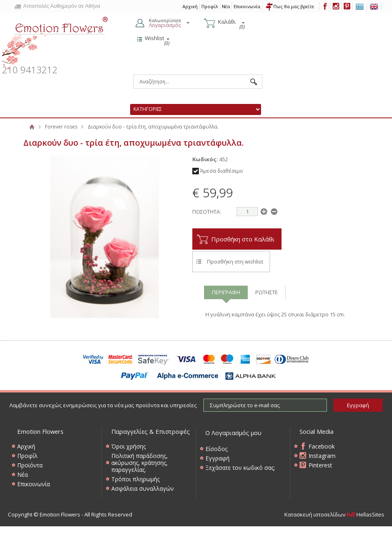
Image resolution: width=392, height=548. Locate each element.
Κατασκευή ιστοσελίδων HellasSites (334, 514)
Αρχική (190, 6)
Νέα (226, 6)
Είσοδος (216, 449)
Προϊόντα (30, 465)
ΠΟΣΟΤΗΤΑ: (207, 212)
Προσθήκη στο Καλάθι (243, 239)
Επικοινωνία (247, 6)
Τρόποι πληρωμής (135, 479)
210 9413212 (30, 70)
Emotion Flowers (55, 41)
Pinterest (320, 465)
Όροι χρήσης (128, 446)
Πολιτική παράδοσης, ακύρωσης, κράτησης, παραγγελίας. (140, 463)
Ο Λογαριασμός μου (233, 433)
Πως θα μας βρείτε (294, 6)
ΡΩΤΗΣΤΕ (267, 292)
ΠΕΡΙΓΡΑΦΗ (226, 292)
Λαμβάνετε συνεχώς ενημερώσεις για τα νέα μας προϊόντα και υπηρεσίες (103, 405)
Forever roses (61, 127)
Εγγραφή (217, 458)
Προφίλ (210, 6)
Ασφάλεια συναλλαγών (143, 488)
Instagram (322, 456)
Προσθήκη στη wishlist (235, 262)
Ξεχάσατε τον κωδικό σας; (240, 468)
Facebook (322, 446)
